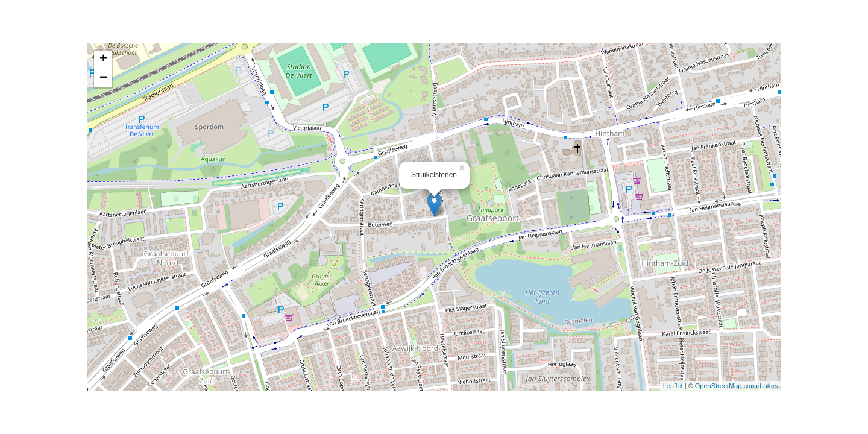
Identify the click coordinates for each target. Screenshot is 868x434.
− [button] (103, 78)
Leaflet (673, 386)
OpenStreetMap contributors (737, 386)
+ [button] (103, 60)
